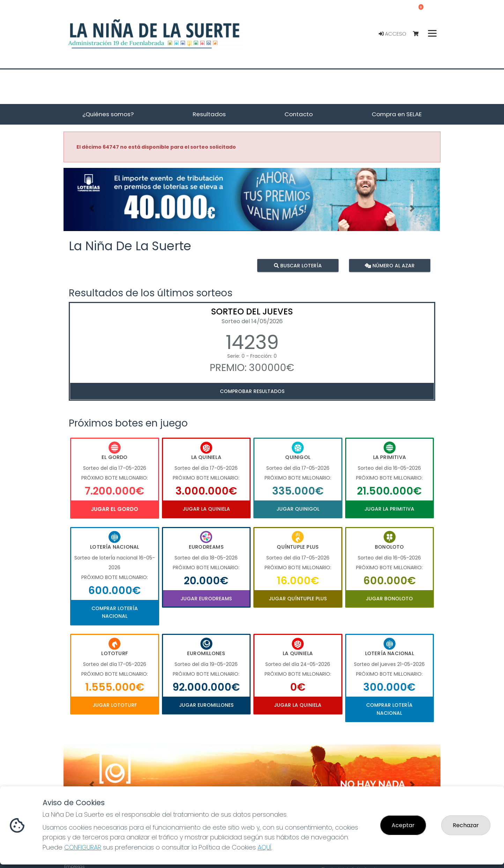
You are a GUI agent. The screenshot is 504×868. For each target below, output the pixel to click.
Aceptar (403, 825)
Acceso (392, 34)
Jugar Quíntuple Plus (298, 599)
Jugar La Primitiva (389, 509)
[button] (92, 208)
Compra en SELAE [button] (397, 114)
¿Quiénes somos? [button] (108, 114)
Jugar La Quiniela (206, 509)
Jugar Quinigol (298, 509)
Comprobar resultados (252, 391)
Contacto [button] (299, 114)
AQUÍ (265, 847)
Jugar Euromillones (206, 705)
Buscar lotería (298, 265)
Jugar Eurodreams (206, 599)
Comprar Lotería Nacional (115, 612)
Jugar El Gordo (114, 509)
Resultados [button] (209, 114)
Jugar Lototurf (115, 705)
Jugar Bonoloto (389, 599)
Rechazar (466, 825)
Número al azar (389, 265)
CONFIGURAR (83, 847)
